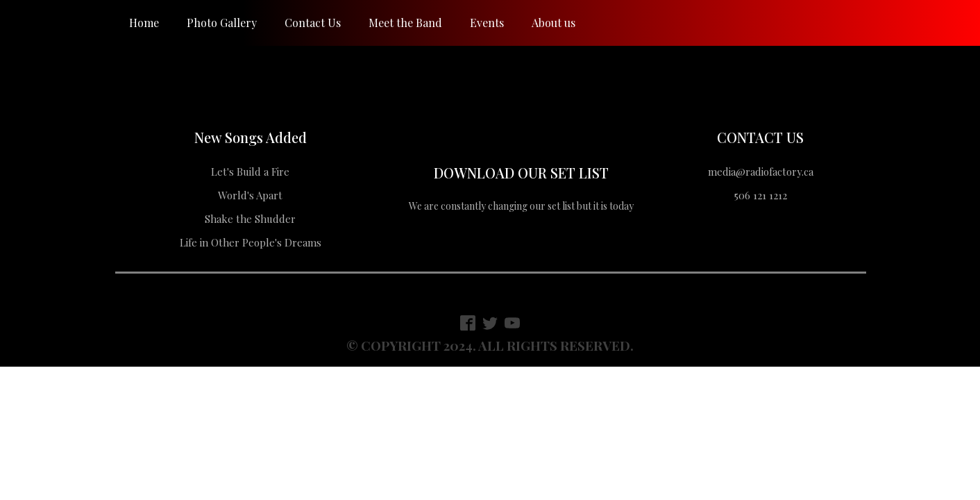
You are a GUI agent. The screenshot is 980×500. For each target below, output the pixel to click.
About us (554, 23)
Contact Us (313, 23)
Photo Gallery (222, 23)
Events (487, 23)
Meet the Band (405, 23)
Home (144, 23)
